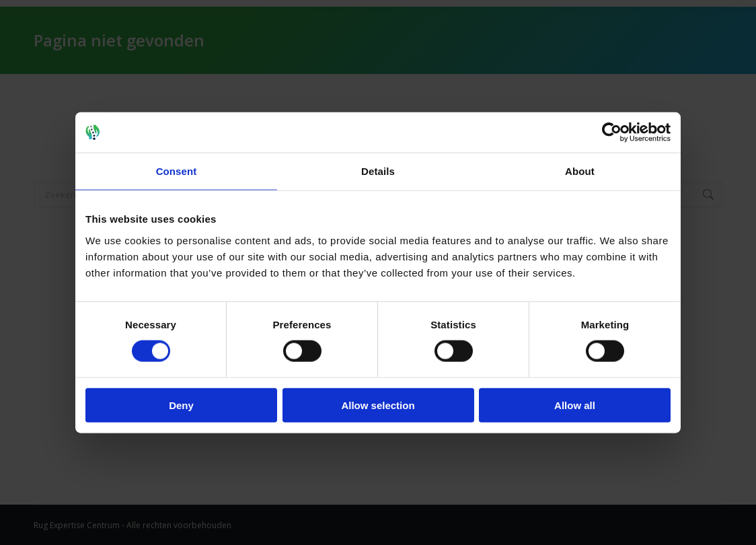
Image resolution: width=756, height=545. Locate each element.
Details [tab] (378, 171)
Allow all (575, 405)
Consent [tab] (177, 171)
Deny (181, 405)
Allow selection (378, 405)
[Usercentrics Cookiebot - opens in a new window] (612, 133)
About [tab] (580, 171)
